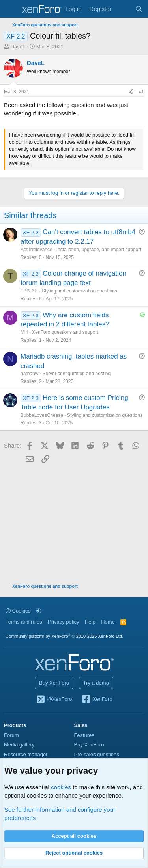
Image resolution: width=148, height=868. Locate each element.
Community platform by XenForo (64, 636)
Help (90, 622)
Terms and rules (24, 622)
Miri (24, 332)
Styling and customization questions (80, 291)
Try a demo (96, 683)
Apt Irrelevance (37, 250)
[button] (39, 611)
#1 (141, 92)
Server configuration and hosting (76, 374)
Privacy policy (63, 622)
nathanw (29, 374)
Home (108, 622)
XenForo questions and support (65, 332)
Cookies (18, 611)
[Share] (131, 92)
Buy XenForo (54, 683)
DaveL (18, 47)
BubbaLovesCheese (42, 415)
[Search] (139, 9)
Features (84, 735)
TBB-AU (29, 291)
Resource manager (26, 754)
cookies (61, 787)
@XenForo (54, 700)
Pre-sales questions (97, 754)
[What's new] (123, 9)
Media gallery (19, 745)
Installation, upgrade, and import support (99, 250)
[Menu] (11, 9)
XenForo (97, 700)
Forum (11, 735)
